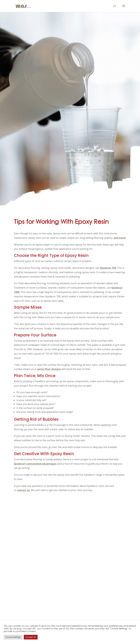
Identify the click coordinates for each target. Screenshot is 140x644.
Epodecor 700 (108, 268)
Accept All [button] (31, 637)
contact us (23, 490)
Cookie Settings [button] (13, 637)
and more (119, 238)
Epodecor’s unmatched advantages (35, 464)
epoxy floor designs (49, 369)
